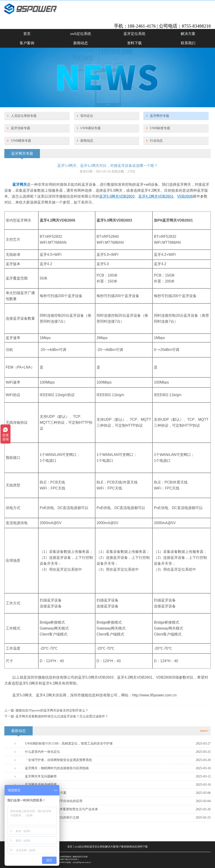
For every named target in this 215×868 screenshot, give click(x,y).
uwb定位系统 (81, 34)
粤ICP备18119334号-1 (70, 859)
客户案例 (27, 43)
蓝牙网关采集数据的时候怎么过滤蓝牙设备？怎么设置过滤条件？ (62, 716)
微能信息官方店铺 (80, 857)
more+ (204, 731)
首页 (27, 34)
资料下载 (134, 43)
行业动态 (156, 141)
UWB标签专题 (160, 128)
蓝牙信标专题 (21, 128)
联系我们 (188, 43)
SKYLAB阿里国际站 (63, 857)
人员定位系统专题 (24, 116)
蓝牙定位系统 (134, 34)
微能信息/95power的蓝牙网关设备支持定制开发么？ (52, 710)
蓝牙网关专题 (160, 116)
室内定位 (87, 116)
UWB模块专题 (21, 141)
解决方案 (188, 34)
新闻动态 (81, 43)
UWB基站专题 (90, 128)
